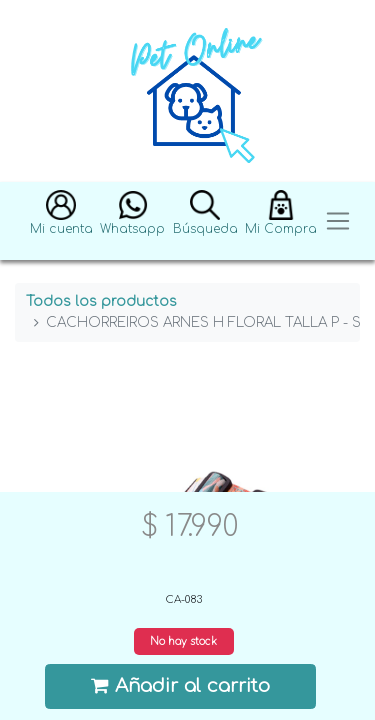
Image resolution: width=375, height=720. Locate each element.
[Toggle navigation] (338, 221)
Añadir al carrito (181, 685)
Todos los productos (101, 301)
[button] (61, 221)
